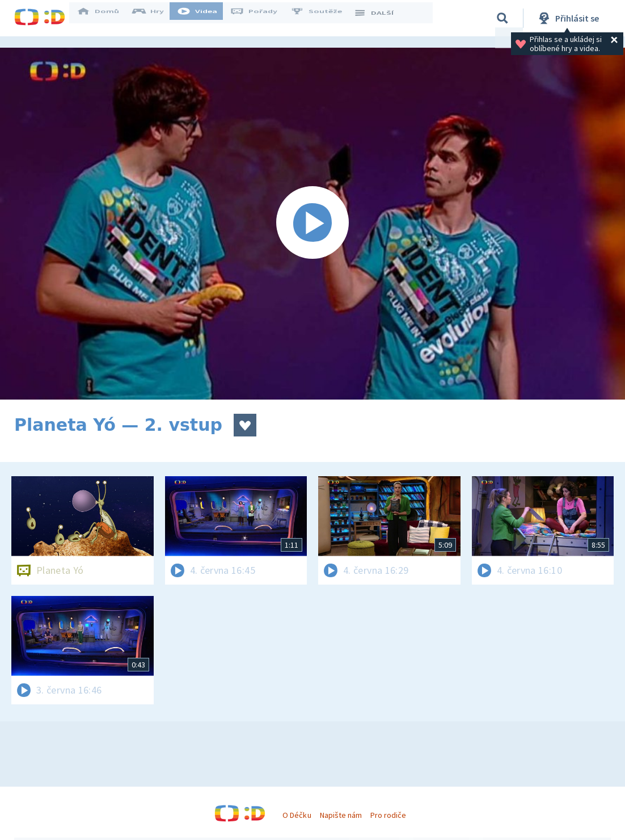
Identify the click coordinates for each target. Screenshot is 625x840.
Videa (205, 18)
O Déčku (297, 815)
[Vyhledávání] (502, 18)
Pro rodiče (388, 815)
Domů (105, 18)
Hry (156, 18)
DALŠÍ (381, 18)
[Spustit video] (312, 224)
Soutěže (324, 18)
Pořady (261, 18)
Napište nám (341, 815)
